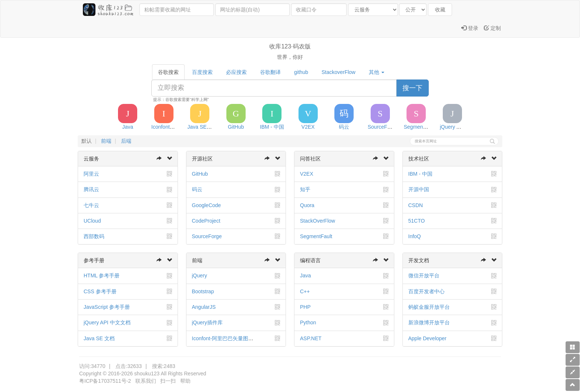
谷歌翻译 (270, 72)
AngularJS (204, 307)
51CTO (417, 221)
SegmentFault (316, 236)
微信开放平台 (424, 276)
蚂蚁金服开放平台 (429, 307)
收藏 (440, 10)
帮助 (185, 381)
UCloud (92, 221)
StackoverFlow (338, 72)
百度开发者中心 (426, 291)
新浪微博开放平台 (429, 322)
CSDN (416, 205)
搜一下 (412, 88)
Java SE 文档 (99, 338)
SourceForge (207, 236)
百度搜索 (202, 72)
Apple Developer (428, 338)
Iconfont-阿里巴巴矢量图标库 (225, 338)
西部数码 (94, 236)
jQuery (200, 276)
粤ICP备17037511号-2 (105, 381)
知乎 (305, 189)
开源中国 (419, 189)
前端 (106, 141)
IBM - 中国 (420, 174)
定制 (492, 28)
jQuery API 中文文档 (107, 322)
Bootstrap (203, 291)
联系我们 (146, 381)
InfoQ (415, 236)
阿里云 (91, 174)
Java (306, 276)
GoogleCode (207, 205)
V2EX (307, 174)
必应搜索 (236, 72)
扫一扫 (168, 381)
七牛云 (91, 205)
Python (308, 322)
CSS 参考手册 (100, 291)
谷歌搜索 (168, 72)
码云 (197, 189)
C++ (305, 291)
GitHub (200, 174)
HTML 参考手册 (102, 276)
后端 (126, 141)
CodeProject (206, 221)
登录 (470, 28)
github (301, 72)
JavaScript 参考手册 (107, 307)
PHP (305, 307)
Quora (307, 205)
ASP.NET (311, 338)
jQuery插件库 (207, 322)
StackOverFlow (318, 221)
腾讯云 (91, 189)
